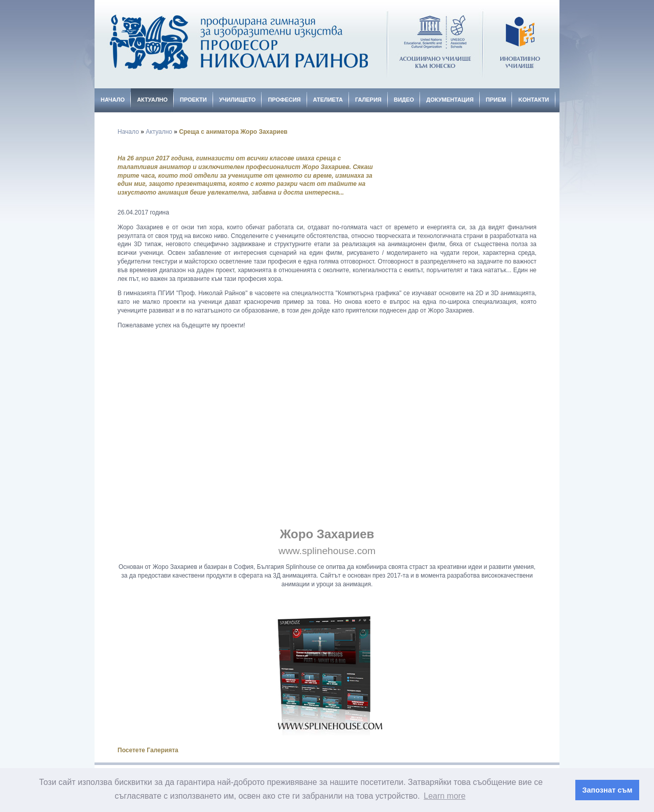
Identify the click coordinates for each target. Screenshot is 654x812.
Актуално (152, 100)
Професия (284, 100)
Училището (238, 100)
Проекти (193, 100)
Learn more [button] (445, 796)
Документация (450, 100)
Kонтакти (533, 100)
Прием (496, 100)
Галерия (368, 100)
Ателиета (328, 100)
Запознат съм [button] (608, 790)
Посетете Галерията (148, 750)
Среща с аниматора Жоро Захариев (233, 132)
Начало (113, 100)
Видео (404, 100)
